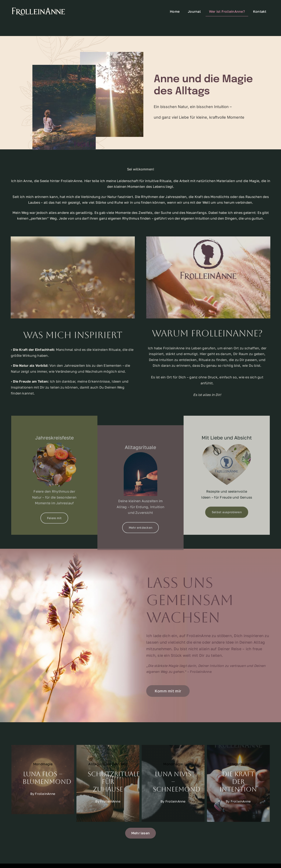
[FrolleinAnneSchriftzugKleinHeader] (39, 8)
